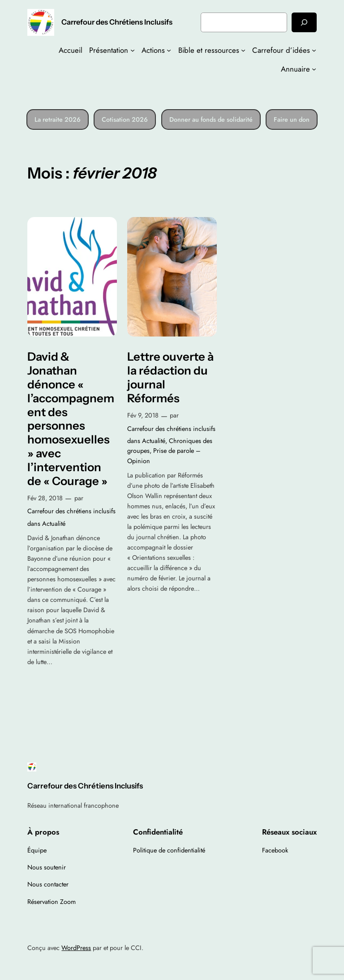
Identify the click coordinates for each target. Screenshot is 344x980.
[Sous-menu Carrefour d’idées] (314, 50)
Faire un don (292, 119)
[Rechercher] (304, 22)
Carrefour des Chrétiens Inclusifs (117, 22)
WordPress (76, 948)
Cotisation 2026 (125, 119)
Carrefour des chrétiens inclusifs (71, 511)
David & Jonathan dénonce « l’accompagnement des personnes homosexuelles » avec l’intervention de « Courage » (71, 419)
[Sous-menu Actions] (169, 50)
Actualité (54, 524)
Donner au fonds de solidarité (211, 119)
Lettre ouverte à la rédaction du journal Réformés (170, 377)
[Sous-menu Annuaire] (314, 69)
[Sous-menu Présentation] (133, 50)
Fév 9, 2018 (143, 415)
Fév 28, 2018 (45, 498)
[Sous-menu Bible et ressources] (243, 50)
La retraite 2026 (58, 119)
